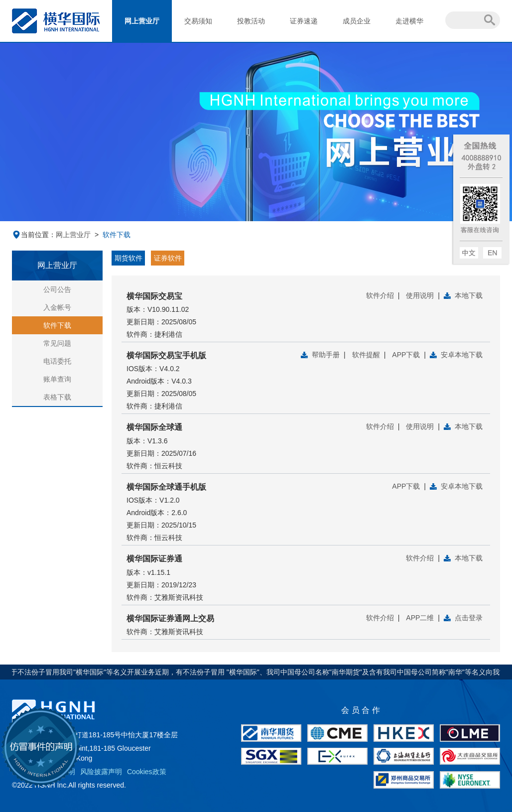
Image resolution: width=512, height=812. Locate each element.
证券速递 (304, 21)
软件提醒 (366, 355)
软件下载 (57, 325)
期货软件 (128, 258)
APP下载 (406, 355)
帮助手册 (326, 355)
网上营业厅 (142, 21)
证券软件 (168, 258)
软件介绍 (380, 295)
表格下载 (57, 397)
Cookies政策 (147, 772)
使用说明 (420, 295)
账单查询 (57, 379)
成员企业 (357, 21)
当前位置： (34, 235)
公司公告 (57, 289)
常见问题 (57, 343)
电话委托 (57, 361)
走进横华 (409, 21)
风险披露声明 (101, 772)
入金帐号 (57, 307)
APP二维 (420, 618)
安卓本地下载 (462, 355)
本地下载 (469, 295)
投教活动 (251, 21)
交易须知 (198, 21)
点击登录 (469, 618)
